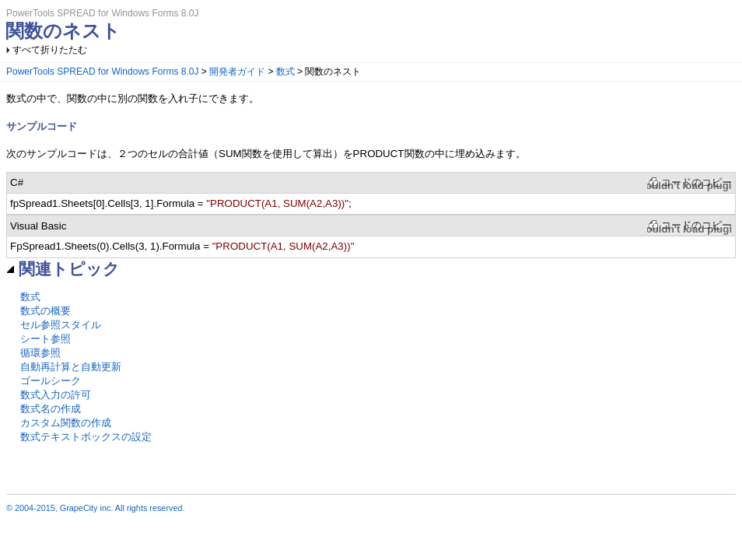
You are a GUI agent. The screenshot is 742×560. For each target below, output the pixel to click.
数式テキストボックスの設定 (86, 437)
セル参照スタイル (61, 325)
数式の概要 (45, 311)
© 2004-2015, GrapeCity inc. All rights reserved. (95, 508)
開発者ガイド (237, 72)
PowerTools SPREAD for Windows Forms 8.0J (102, 72)
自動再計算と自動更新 (71, 367)
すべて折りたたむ (50, 50)
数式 (285, 72)
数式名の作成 (51, 409)
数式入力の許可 (56, 395)
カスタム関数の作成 (66, 423)
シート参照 (45, 339)
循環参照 (40, 353)
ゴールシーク (51, 381)
